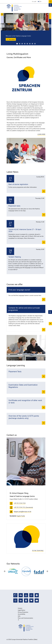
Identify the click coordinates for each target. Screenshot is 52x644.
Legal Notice (21, 610)
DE (41, 1)
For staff (34, 1)
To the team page (38, 551)
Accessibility (21, 614)
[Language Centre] (17, 44)
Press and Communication (25, 618)
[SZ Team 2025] (25, 44)
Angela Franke (21, 516)
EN (39, 1)
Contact (20, 608)
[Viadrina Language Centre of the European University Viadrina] (20, 44)
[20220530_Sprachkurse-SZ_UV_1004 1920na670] (32, 44)
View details (11, 39)
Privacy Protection (23, 612)
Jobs (19, 616)
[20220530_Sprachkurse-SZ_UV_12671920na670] (35, 44)
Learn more (41, 134)
